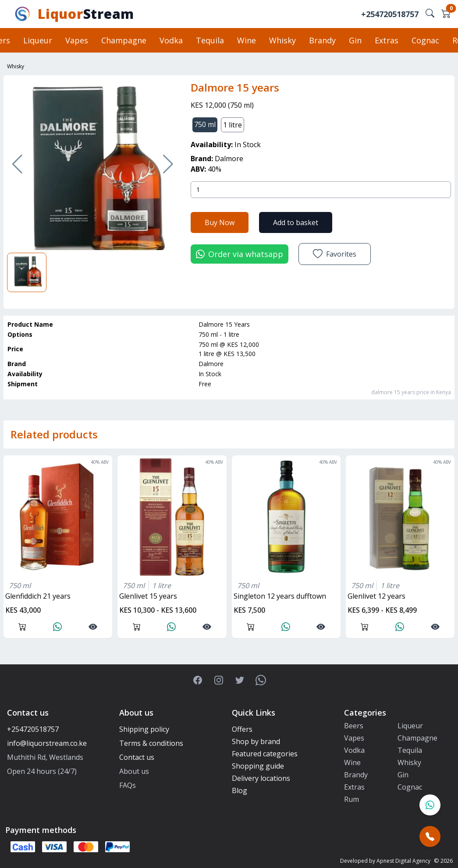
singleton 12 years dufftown (280, 596)
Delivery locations (261, 778)
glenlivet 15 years (148, 596)
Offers (242, 729)
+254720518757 (390, 14)
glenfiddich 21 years (38, 596)
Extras (387, 40)
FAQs (128, 785)
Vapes (77, 40)
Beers (354, 726)
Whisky (282, 40)
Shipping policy (144, 729)
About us (134, 771)
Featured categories (265, 754)
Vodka (171, 40)
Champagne (124, 40)
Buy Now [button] (220, 222)
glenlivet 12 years (376, 596)
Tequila (210, 40)
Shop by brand (256, 741)
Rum (351, 799)
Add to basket (296, 222)
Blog (240, 790)
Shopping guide (258, 766)
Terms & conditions (151, 743)
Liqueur (38, 40)
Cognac (425, 40)
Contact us (137, 757)
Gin (355, 40)
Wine (247, 40)
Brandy (322, 40)
